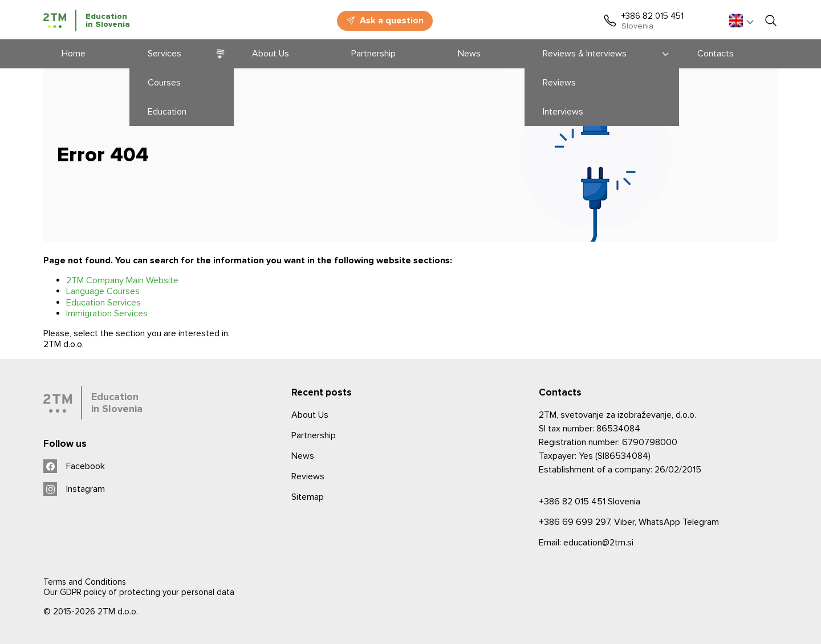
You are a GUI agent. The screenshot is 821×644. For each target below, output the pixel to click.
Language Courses (103, 291)
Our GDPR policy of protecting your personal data (139, 592)
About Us (310, 415)
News (303, 456)
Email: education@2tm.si (586, 543)
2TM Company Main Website (122, 280)
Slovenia (590, 502)
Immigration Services (107, 313)
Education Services (103, 303)
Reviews (308, 476)
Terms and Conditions (85, 582)
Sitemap (308, 497)
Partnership (314, 435)
